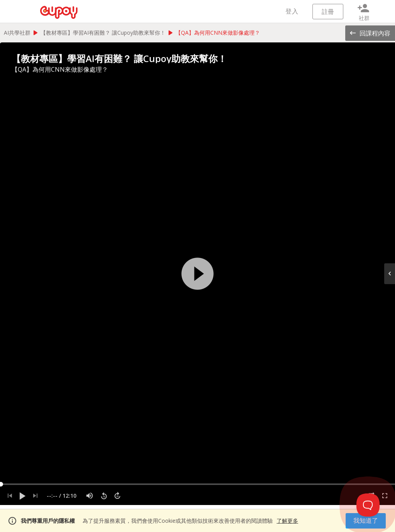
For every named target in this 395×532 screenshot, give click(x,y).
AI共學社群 (17, 33)
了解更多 (287, 521)
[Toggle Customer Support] (368, 505)
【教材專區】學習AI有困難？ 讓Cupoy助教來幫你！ (103, 33)
